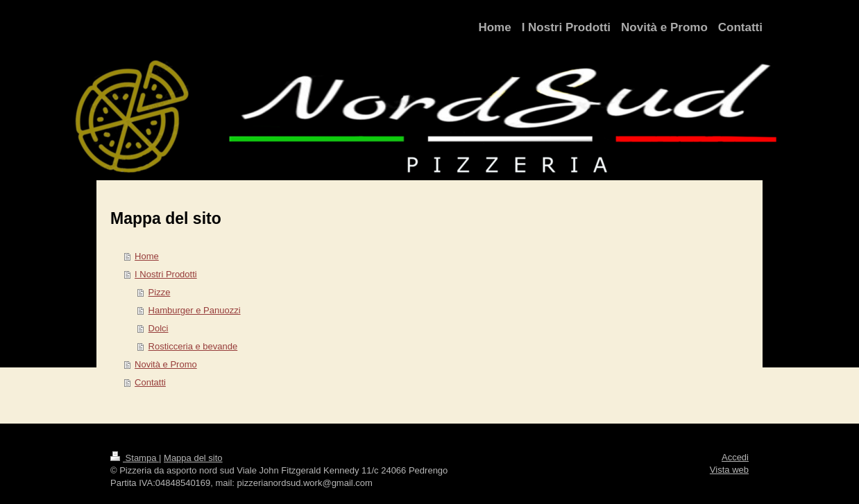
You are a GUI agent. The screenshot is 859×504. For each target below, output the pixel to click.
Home (147, 256)
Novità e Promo (166, 364)
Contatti (150, 382)
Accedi (735, 457)
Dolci (159, 328)
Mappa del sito (193, 458)
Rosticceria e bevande (193, 346)
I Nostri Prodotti (166, 274)
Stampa (135, 458)
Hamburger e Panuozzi (195, 310)
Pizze (160, 292)
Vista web (729, 470)
